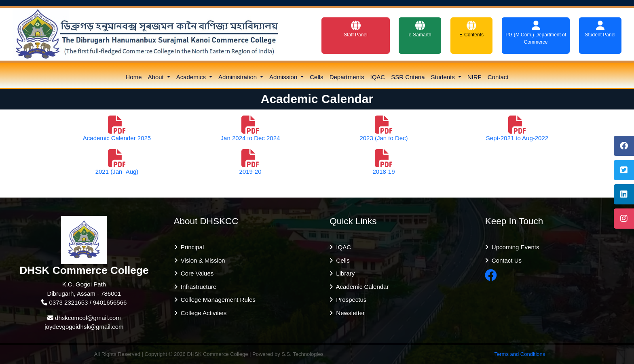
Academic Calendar (361, 287)
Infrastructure (197, 287)
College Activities (202, 313)
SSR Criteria (408, 77)
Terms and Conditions (520, 354)
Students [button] (444, 77)
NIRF (474, 77)
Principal (191, 247)
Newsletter (349, 313)
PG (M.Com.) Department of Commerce (536, 33)
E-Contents (471, 29)
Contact (498, 77)
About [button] (157, 77)
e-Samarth (420, 29)
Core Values (196, 273)
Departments (347, 77)
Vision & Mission (201, 260)
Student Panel (600, 29)
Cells (316, 77)
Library (344, 273)
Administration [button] (238, 77)
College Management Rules (217, 300)
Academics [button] (192, 77)
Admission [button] (284, 77)
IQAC (378, 77)
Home (134, 77)
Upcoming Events (514, 247)
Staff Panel (356, 29)
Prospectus (350, 300)
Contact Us (505, 260)
